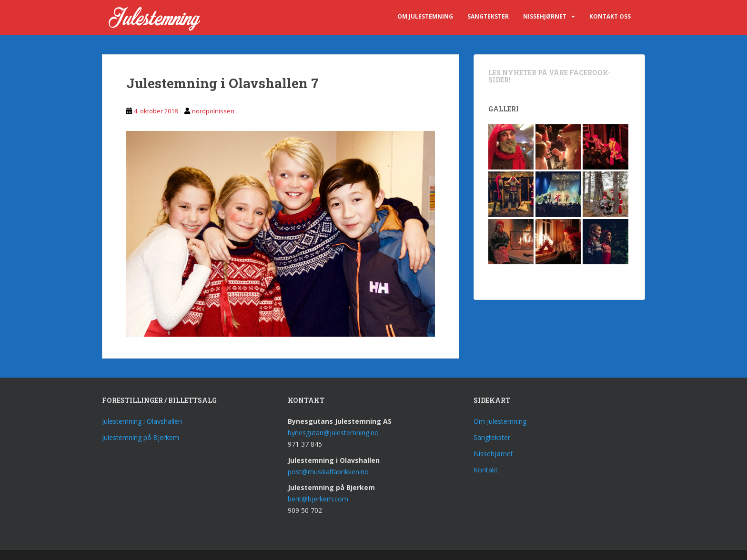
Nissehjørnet (545, 16)
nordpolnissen (213, 111)
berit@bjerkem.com (318, 499)
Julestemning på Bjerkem (141, 437)
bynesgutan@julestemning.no (333, 433)
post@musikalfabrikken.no (328, 472)
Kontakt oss (610, 16)
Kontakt (486, 470)
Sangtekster (488, 16)
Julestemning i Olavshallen (142, 421)
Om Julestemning (425, 16)
